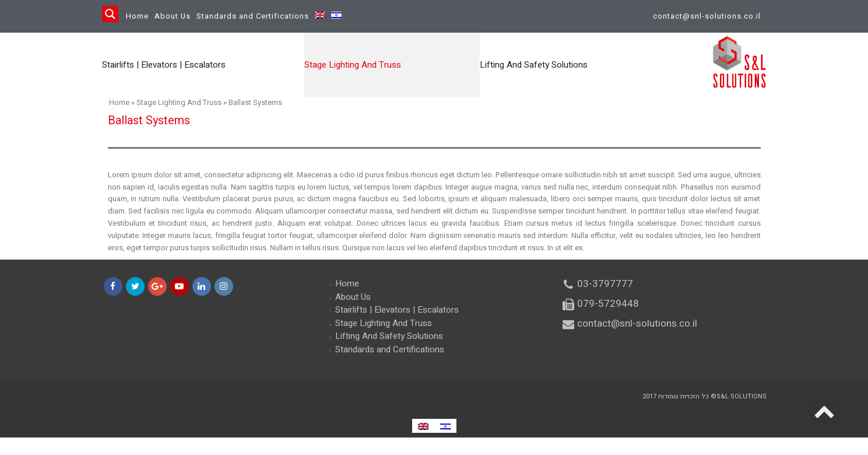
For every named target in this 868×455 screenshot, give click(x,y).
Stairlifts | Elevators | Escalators (397, 310)
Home (137, 16)
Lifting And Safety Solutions (389, 336)
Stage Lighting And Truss (179, 102)
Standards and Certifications (253, 16)
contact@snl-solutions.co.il (707, 16)
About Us (173, 16)
